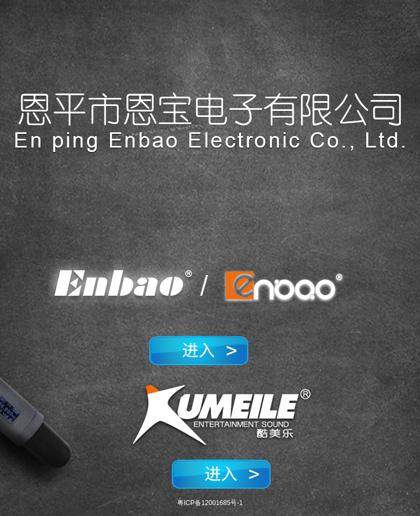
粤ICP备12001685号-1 (210, 503)
